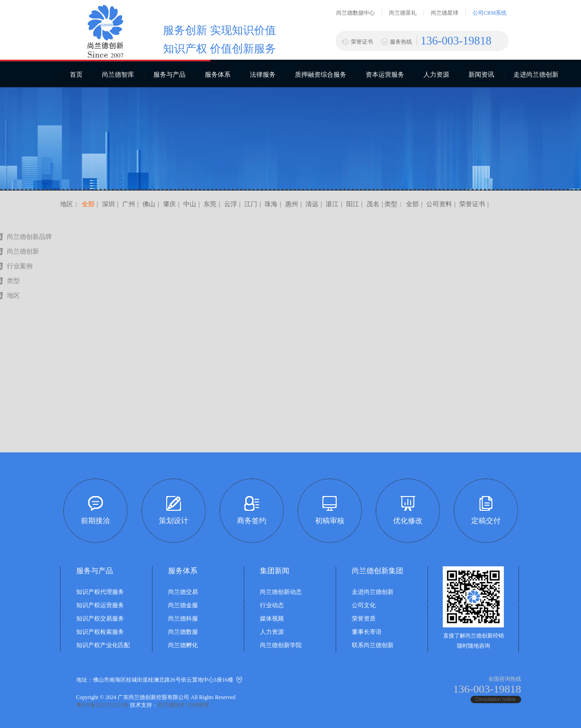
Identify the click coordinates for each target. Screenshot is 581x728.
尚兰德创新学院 (281, 645)
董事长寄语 (367, 632)
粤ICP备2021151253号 (102, 705)
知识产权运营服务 (100, 605)
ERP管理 (198, 705)
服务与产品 (169, 75)
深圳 (108, 204)
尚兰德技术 (171, 705)
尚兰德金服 (183, 605)
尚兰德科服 (183, 618)
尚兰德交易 (183, 592)
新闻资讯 (481, 75)
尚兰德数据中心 (355, 13)
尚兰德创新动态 (281, 592)
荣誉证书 (362, 42)
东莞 (209, 204)
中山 (189, 204)
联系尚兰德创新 (373, 645)
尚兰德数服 (183, 632)
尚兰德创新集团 (378, 571)
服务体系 (218, 75)
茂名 (372, 204)
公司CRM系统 (490, 13)
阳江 (352, 204)
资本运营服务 (385, 75)
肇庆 (169, 204)
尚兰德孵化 (183, 645)
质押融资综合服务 (321, 75)
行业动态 (272, 605)
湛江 (332, 204)
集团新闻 (275, 571)
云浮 (230, 204)
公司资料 (439, 204)
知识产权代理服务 (100, 592)
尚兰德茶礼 (403, 13)
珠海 (271, 204)
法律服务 (263, 75)
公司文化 (364, 605)
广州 (128, 204)
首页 (76, 75)
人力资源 (436, 75)
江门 (250, 204)
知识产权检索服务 (100, 632)
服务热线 (401, 42)
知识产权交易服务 (100, 618)
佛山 (148, 204)
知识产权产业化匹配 (103, 645)
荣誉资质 (364, 618)
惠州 (291, 204)
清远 (311, 204)
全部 (88, 204)
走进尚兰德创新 (536, 75)
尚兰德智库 (118, 75)
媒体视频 (272, 618)
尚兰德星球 (445, 13)
